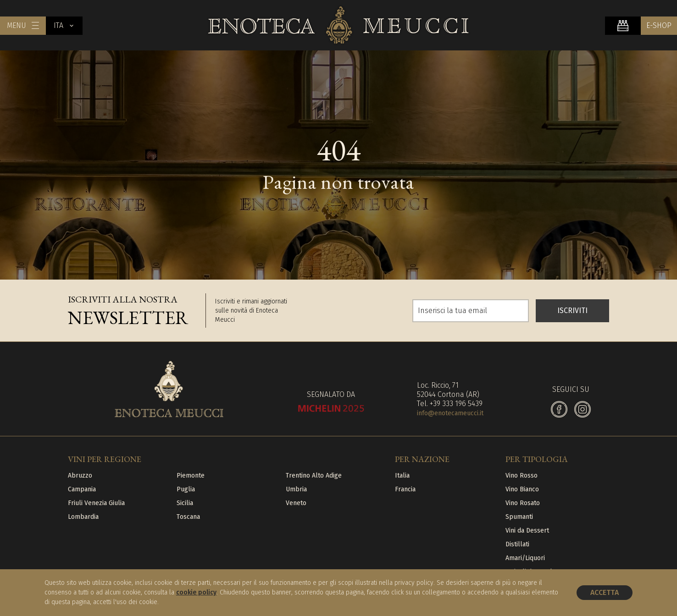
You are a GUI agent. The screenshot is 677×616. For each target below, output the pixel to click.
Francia (405, 489)
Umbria (296, 489)
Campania (82, 489)
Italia (402, 476)
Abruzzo (80, 476)
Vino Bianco (522, 489)
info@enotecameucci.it (450, 413)
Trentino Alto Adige (314, 476)
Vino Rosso (522, 476)
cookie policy (196, 592)
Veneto (296, 503)
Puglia (186, 489)
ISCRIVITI (572, 311)
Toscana (188, 517)
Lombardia (83, 517)
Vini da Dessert (527, 531)
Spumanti (519, 517)
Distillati (517, 544)
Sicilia (185, 503)
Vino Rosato (523, 503)
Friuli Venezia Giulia (96, 503)
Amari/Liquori (525, 558)
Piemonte (191, 476)
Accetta (605, 592)
